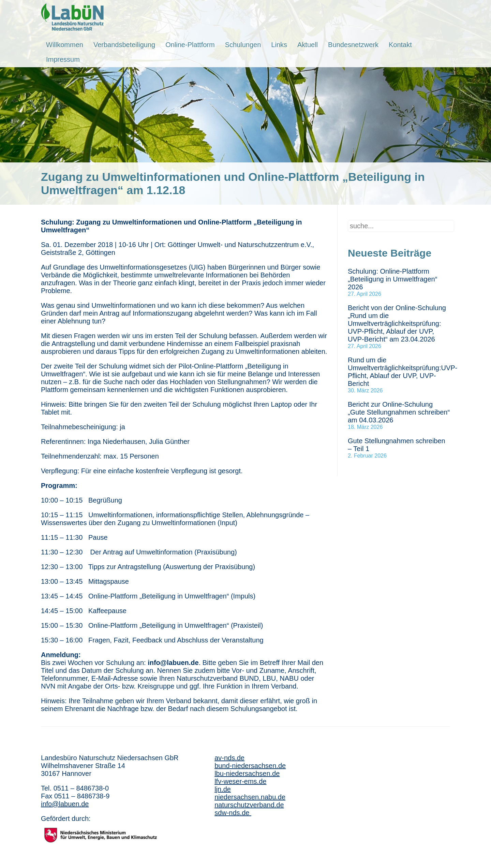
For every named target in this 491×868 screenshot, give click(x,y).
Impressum (63, 59)
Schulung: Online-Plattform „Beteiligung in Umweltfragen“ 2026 (392, 279)
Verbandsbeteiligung (124, 45)
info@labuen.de (65, 804)
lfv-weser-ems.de (240, 781)
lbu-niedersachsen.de (247, 773)
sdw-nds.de (233, 813)
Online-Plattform (190, 45)
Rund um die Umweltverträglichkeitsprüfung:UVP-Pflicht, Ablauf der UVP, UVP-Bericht (403, 372)
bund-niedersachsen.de (250, 766)
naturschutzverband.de (249, 805)
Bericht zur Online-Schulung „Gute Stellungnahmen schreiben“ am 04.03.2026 (399, 412)
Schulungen (243, 45)
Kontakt (400, 45)
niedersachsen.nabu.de (250, 797)
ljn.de (223, 789)
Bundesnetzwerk (353, 45)
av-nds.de (229, 758)
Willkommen (65, 45)
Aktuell (308, 45)
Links (279, 45)
